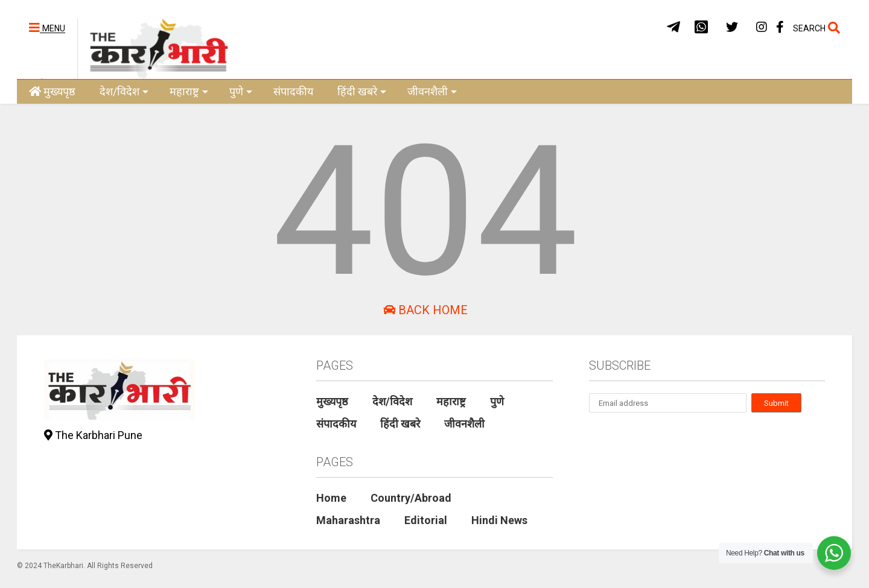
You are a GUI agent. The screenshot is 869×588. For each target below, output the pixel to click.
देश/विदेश (124, 91)
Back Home (425, 310)
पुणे (241, 91)
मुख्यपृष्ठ (52, 91)
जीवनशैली (432, 91)
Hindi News (499, 520)
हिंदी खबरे (362, 91)
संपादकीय (293, 91)
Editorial (426, 520)
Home (331, 498)
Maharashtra (348, 520)
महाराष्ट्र (189, 91)
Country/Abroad (411, 498)
